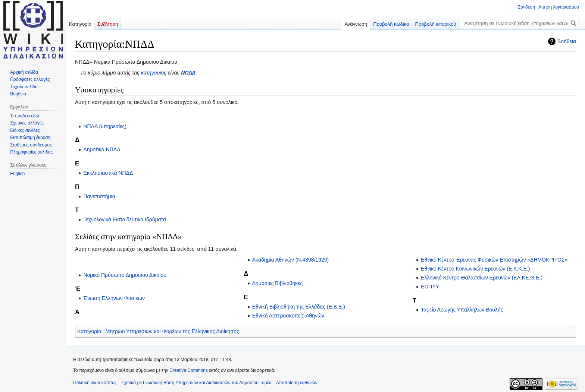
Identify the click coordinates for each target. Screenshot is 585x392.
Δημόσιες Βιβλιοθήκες (278, 283)
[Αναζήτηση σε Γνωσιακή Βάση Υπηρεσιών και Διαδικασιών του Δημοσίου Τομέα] (520, 23)
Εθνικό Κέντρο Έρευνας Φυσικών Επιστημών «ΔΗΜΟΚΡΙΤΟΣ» (494, 260)
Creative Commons (189, 370)
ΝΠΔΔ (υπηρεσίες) (105, 126)
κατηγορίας (154, 73)
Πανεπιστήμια (99, 196)
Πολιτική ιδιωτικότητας (95, 383)
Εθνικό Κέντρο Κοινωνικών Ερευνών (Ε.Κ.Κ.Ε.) (475, 269)
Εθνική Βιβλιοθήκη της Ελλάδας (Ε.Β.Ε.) (299, 307)
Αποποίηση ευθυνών (297, 383)
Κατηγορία (89, 331)
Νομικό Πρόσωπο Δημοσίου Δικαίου (125, 275)
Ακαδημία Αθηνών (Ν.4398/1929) (290, 260)
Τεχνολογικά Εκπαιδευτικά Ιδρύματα (125, 219)
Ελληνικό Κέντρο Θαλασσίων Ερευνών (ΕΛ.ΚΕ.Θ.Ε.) (482, 278)
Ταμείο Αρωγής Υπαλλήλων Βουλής (462, 310)
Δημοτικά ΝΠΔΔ (102, 149)
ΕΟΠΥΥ (430, 287)
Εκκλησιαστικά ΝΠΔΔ (108, 173)
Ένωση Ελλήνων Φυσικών (114, 298)
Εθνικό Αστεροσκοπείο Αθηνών (288, 316)
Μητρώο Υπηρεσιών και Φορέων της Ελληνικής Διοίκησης (172, 331)
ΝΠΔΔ (188, 73)
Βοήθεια (567, 41)
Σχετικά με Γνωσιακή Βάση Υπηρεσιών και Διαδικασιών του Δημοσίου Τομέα (196, 383)
